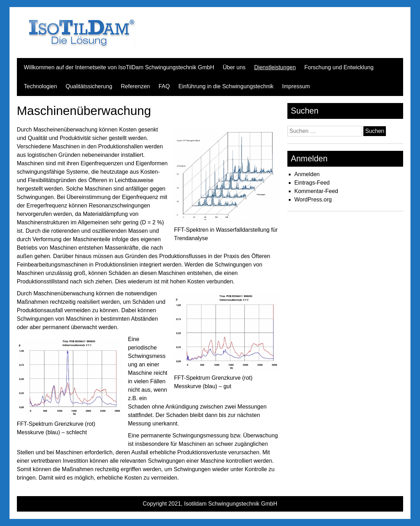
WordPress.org (313, 200)
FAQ (164, 86)
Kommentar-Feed (316, 191)
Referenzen (135, 86)
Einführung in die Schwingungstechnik (226, 86)
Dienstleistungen (275, 67)
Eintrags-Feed (312, 183)
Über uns (234, 67)
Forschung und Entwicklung (339, 67)
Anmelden (307, 174)
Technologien (40, 86)
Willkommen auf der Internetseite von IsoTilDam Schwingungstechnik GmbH (119, 67)
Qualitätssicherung (89, 86)
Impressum (296, 86)
